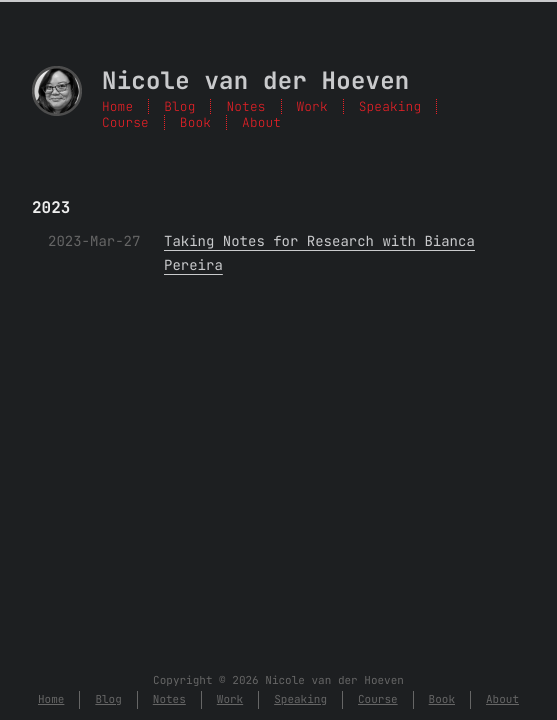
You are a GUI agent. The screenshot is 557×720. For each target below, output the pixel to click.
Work (312, 106)
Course (125, 122)
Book (195, 122)
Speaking (390, 106)
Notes (245, 106)
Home (117, 106)
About (261, 122)
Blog (179, 106)
